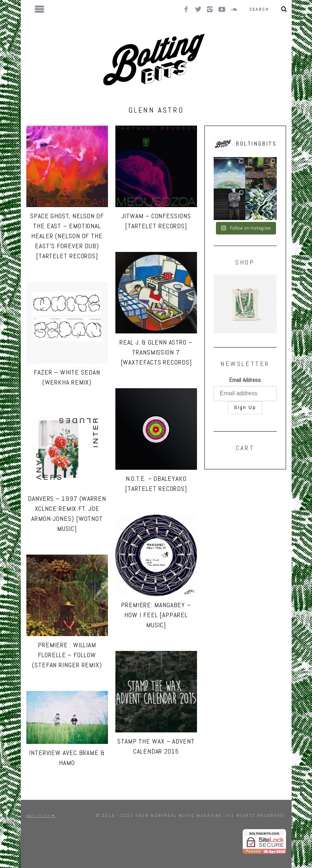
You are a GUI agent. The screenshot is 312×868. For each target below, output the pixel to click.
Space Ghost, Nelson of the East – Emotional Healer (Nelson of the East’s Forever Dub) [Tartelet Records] (67, 236)
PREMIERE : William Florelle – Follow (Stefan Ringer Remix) (67, 655)
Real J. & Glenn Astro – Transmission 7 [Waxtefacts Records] (156, 352)
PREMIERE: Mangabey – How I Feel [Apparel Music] (156, 615)
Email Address (245, 380)
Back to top (41, 816)
